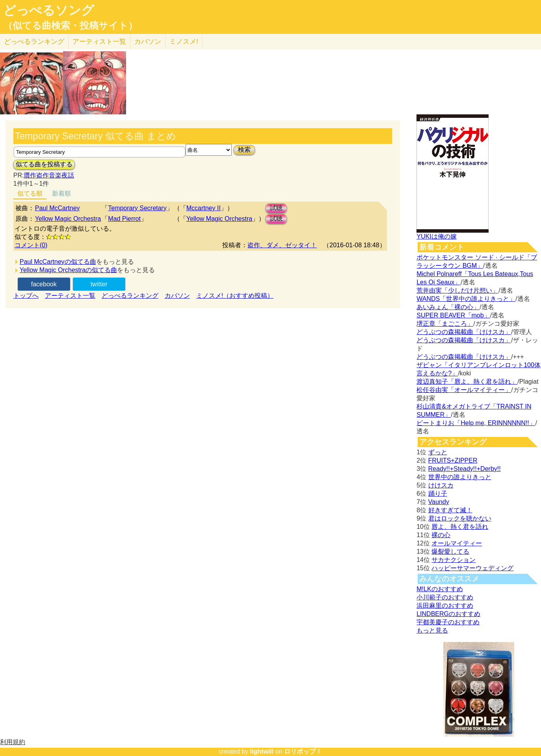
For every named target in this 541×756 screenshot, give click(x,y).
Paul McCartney (58, 208)
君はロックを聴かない (460, 518)
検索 (244, 150)
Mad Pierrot (124, 219)
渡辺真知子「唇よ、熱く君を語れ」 (467, 382)
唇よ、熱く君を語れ (460, 527)
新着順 (61, 193)
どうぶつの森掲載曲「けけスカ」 (464, 332)
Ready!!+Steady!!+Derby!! (465, 469)
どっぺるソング (49, 10)
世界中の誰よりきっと (460, 477)
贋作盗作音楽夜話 (49, 175)
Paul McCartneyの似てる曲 (58, 262)
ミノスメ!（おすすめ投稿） (235, 296)
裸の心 (441, 535)
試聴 (276, 208)
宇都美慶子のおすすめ (448, 622)
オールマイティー (457, 543)
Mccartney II (204, 208)
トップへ (26, 296)
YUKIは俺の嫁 (436, 236)
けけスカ (441, 485)
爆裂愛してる (450, 552)
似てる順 (30, 193)
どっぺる (34, 42)
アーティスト (99, 42)
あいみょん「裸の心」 (448, 307)
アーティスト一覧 (70, 296)
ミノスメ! (184, 42)
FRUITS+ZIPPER (453, 460)
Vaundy (439, 502)
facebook (44, 284)
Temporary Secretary (137, 208)
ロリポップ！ (303, 751)
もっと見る (432, 630)
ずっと (438, 452)
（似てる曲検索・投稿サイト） (70, 26)
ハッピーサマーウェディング (472, 568)
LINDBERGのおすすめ (448, 614)
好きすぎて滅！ (450, 510)
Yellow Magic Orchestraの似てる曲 (68, 270)
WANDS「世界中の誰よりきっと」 (466, 299)
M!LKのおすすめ (440, 589)
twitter (99, 284)
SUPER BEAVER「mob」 (453, 315)
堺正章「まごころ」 (445, 324)
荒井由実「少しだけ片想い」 (457, 290)
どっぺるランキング (130, 296)
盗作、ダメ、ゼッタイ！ (282, 245)
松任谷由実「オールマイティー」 (464, 390)
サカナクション (454, 560)
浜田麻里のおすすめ (445, 606)
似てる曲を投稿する (44, 164)
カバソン (148, 42)
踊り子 (438, 494)
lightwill (262, 751)
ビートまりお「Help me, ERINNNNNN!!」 (476, 423)
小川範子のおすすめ (445, 597)
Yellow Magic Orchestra (68, 219)
